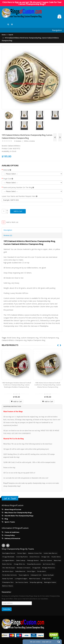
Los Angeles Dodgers (21, 579)
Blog (6, 520)
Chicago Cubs (45, 557)
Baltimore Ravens (8, 587)
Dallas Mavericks (20, 572)
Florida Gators (41, 572)
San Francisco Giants (22, 583)
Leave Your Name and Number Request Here (20, 197)
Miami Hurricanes (35, 579)
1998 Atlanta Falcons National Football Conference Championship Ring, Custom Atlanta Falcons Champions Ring (48, 385)
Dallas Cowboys (21, 561)
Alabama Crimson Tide (35, 554)
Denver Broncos (35, 557)
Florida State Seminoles (9, 576)
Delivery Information (12, 539)
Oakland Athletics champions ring (14, 341)
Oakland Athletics (14, 146)
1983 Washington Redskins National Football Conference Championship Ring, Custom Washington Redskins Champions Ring (16, 385)
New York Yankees (46, 561)
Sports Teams (10, 523)
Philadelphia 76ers (8, 583)
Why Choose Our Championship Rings (18, 513)
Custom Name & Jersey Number (27, 307)
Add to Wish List (12, 223)
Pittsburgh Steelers (33, 561)
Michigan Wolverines (48, 568)
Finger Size (8, 179)
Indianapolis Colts (36, 576)
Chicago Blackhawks (8, 557)
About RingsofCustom (13, 510)
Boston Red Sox (7, 565)
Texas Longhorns (24, 576)
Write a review (29, 142)
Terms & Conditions (12, 533)
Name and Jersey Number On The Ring (18, 188)
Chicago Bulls (36, 568)
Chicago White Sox (19, 565)
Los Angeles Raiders (8, 561)
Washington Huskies (50, 583)
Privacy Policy (10, 536)
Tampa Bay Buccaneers (34, 565)
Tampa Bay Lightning (36, 583)
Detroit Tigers (31, 572)
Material (7, 170)
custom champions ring (30, 338)
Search (11, 35)
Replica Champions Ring (36, 341)
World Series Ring (13, 338)
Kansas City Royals (48, 576)
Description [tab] (8, 231)
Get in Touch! (10, 499)
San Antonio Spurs (8, 572)
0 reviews (18, 142)
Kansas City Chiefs (8, 579)
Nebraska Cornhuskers (24, 568)
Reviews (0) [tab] (8, 236)
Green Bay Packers (22, 557)
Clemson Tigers (22, 554)
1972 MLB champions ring (49, 338)
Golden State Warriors (50, 554)
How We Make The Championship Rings (19, 516)
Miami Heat (57, 561)
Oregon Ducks (46, 579)
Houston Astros (56, 557)
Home (4, 35)
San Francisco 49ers (49, 565)
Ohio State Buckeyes (9, 568)
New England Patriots (9, 554)
